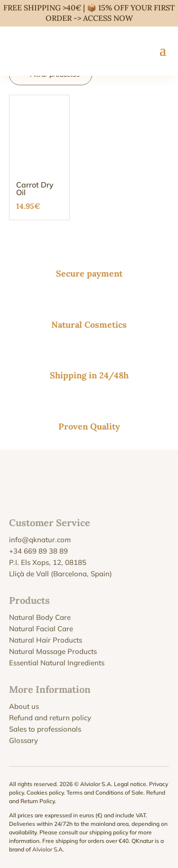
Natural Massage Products (53, 651)
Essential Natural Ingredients (57, 663)
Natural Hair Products (46, 640)
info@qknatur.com (40, 540)
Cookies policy (45, 792)
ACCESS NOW (108, 18)
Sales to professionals (45, 729)
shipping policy (109, 832)
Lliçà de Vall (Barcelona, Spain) (61, 574)
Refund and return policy (50, 718)
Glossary (23, 740)
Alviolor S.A (47, 849)
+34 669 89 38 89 (38, 551)
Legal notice (130, 784)
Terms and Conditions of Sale (105, 792)
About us (24, 706)
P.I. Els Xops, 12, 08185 (48, 562)
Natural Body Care (40, 617)
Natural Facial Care (41, 629)
